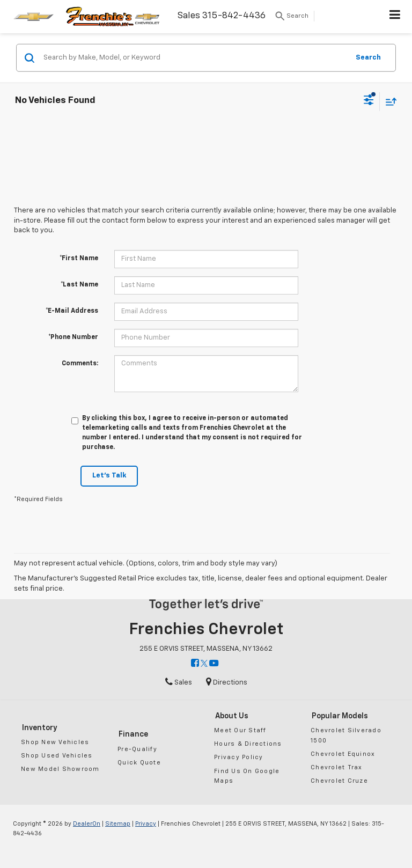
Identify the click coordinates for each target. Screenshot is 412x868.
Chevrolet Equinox (343, 754)
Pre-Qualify (137, 749)
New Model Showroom (60, 769)
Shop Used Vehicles (57, 756)
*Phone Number (73, 337)
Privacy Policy (239, 757)
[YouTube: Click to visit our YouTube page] (214, 664)
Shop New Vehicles (55, 742)
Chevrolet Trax (337, 767)
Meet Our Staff (240, 730)
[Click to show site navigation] (395, 17)
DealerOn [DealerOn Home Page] (87, 824)
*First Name (79, 259)
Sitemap (118, 824)
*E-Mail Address (72, 311)
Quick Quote (139, 763)
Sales (179, 683)
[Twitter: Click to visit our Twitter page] (204, 664)
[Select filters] (369, 101)
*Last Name (79, 285)
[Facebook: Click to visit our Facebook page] (195, 664)
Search (368, 57)
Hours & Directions (248, 744)
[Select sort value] (388, 101)
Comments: (80, 364)
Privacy (146, 824)
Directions (227, 683)
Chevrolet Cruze (339, 781)
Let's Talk (109, 476)
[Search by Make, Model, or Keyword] (194, 58)
